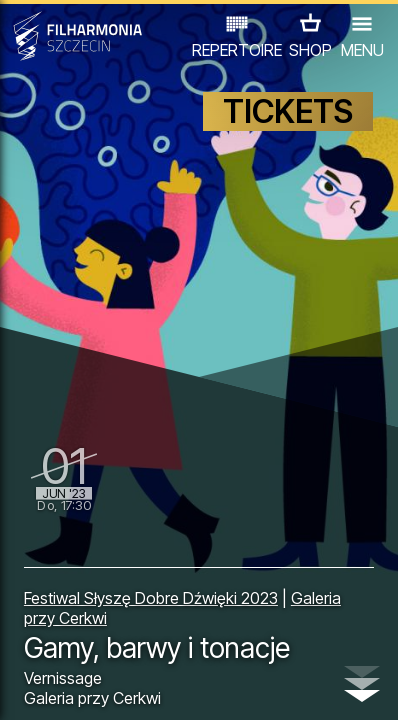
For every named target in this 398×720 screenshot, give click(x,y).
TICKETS (288, 111)
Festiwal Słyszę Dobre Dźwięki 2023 (151, 598)
